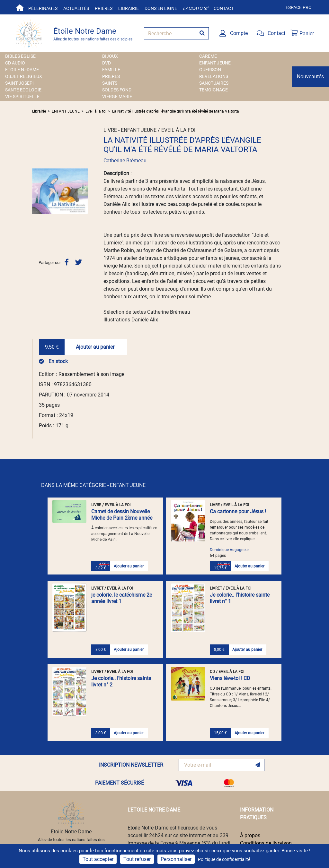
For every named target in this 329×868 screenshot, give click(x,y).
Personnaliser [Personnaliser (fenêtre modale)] (176, 859)
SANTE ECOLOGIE (23, 90)
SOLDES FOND (117, 90)
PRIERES (111, 76)
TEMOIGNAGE (213, 90)
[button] (36, 191)
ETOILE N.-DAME (22, 70)
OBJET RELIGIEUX (24, 76)
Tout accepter (98, 859)
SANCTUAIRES (214, 83)
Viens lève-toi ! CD (230, 678)
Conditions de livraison (266, 843)
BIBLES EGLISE (20, 56)
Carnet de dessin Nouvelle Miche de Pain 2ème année (122, 515)
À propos (250, 835)
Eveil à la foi (96, 111)
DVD (107, 63)
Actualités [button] (76, 8)
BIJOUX (110, 56)
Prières (104, 8)
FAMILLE (111, 70)
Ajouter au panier (95, 347)
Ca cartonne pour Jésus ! (238, 511)
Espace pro (299, 7)
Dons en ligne (161, 8)
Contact (224, 8)
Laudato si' (195, 8)
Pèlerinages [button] (43, 8)
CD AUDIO (15, 63)
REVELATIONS (214, 76)
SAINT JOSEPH (20, 83)
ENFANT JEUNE (215, 63)
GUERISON (210, 70)
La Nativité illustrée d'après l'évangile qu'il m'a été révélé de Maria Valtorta (176, 111)
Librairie (129, 8)
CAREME (208, 56)
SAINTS (110, 83)
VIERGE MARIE (117, 97)
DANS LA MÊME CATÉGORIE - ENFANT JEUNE (93, 485)
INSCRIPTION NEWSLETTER (131, 765)
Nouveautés (310, 77)
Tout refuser (137, 859)
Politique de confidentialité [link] (224, 859)
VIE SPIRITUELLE (22, 97)
